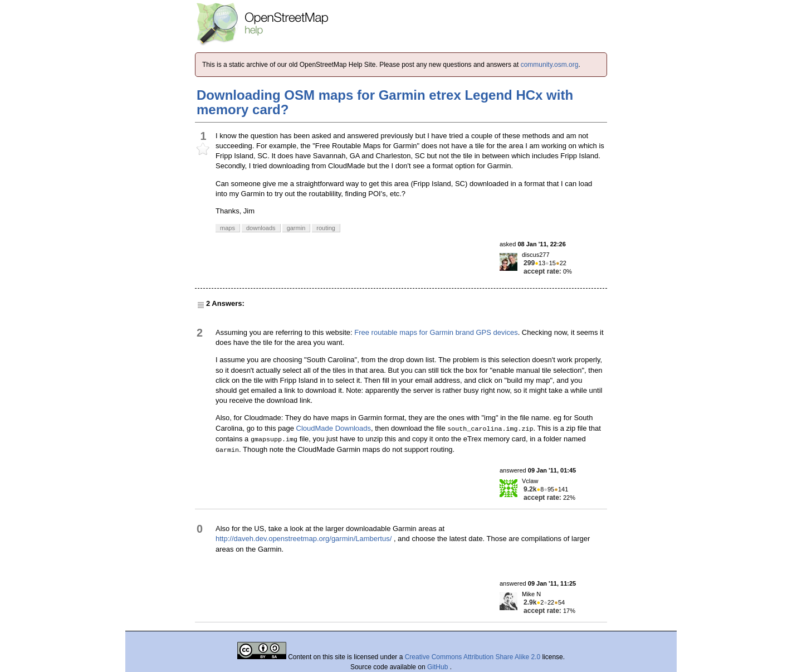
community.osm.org (550, 65)
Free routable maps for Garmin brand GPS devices (436, 332)
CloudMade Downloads (334, 428)
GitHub (439, 667)
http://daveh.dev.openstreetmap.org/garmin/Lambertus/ (304, 539)
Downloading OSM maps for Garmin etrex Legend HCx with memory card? (385, 102)
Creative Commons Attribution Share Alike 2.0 (473, 657)
